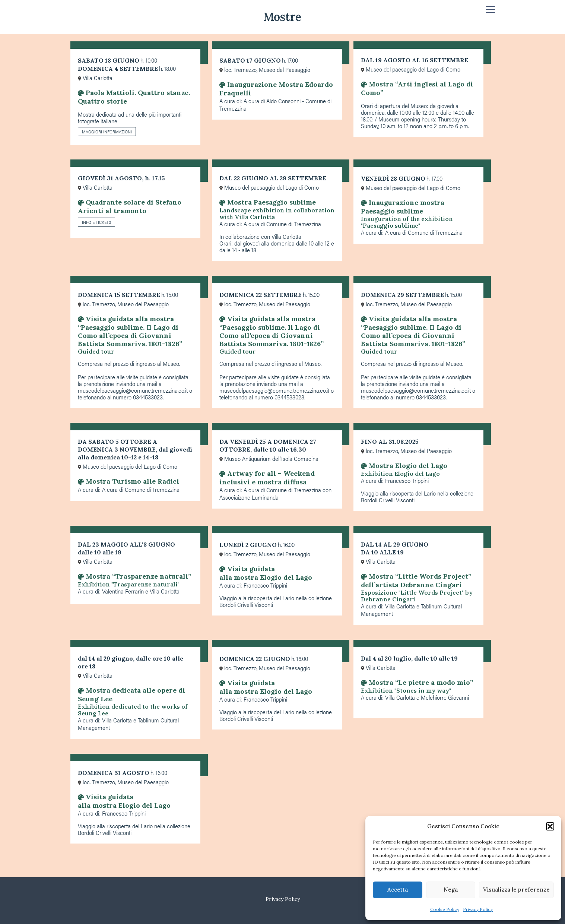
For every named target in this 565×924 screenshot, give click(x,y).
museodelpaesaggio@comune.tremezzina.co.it (133, 390)
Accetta (398, 890)
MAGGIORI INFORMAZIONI (107, 132)
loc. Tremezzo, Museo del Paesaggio (265, 69)
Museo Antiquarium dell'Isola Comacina (269, 458)
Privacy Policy (478, 909)
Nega (451, 890)
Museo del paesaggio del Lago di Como (411, 69)
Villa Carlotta (95, 78)
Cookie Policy (445, 909)
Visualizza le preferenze (516, 890)
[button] (550, 826)
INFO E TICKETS (96, 222)
